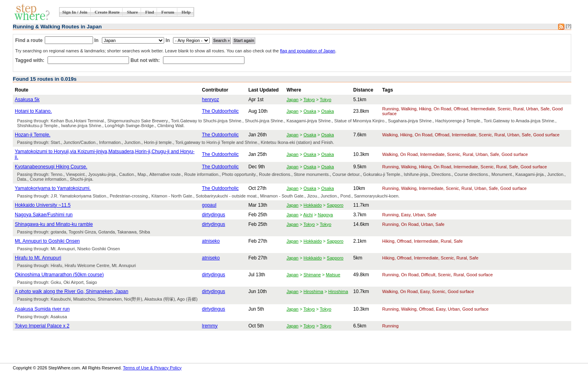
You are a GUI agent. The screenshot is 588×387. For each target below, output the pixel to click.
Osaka (310, 111)
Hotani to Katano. (33, 111)
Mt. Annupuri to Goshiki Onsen (47, 241)
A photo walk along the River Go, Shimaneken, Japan (72, 291)
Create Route (107, 12)
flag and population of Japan (308, 51)
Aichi (308, 215)
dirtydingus (214, 215)
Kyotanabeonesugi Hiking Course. (51, 167)
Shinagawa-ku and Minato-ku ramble (54, 224)
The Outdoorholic (220, 111)
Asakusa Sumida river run (42, 309)
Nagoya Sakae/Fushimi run (44, 215)
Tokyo (309, 100)
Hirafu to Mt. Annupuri (38, 258)
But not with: (146, 60)
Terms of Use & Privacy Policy (152, 368)
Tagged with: (30, 60)
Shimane (312, 275)
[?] (568, 26)
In (96, 40)
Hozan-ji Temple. (33, 135)
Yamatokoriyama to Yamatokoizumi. (53, 188)
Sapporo (335, 205)
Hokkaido (313, 205)
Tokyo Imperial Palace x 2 (42, 326)
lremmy (210, 326)
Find (149, 12)
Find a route (29, 40)
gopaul (209, 205)
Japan (292, 100)
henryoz (211, 100)
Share (132, 12)
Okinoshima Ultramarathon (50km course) (59, 275)
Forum (168, 12)
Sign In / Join (75, 12)
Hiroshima (314, 291)
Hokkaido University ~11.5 (43, 205)
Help (186, 12)
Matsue (333, 275)
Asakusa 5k (27, 100)
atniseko (211, 241)
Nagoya (325, 215)
